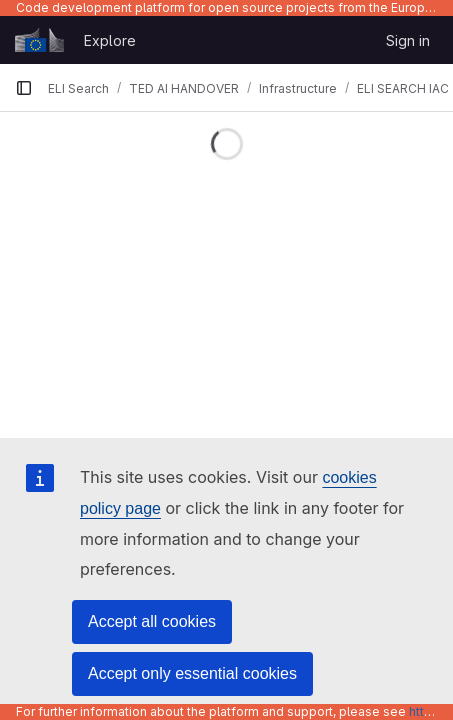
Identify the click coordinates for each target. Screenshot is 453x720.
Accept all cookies (152, 621)
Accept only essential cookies (192, 673)
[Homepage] (39, 40)
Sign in (408, 40)
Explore (110, 40)
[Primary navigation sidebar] (24, 88)
